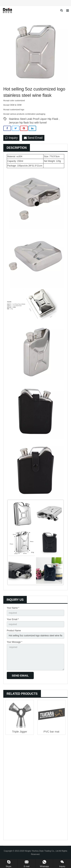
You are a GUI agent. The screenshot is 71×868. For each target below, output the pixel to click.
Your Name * (13, 608)
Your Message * (14, 642)
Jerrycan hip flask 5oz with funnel (28, 123)
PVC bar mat (51, 732)
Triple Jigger (20, 732)
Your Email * (13, 619)
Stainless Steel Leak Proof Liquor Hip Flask (33, 119)
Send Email (33, 138)
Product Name (14, 631)
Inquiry (11, 138)
